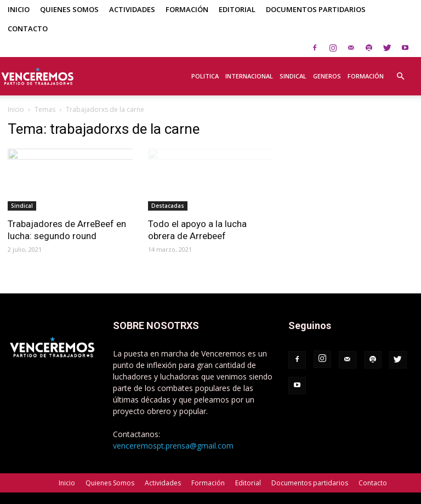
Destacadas (168, 206)
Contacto (28, 29)
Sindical (293, 76)
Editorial (237, 9)
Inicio (19, 9)
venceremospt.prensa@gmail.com (173, 446)
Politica (205, 76)
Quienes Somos (69, 9)
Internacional (249, 76)
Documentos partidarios (316, 9)
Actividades (132, 9)
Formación (187, 9)
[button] (400, 70)
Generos (327, 76)
